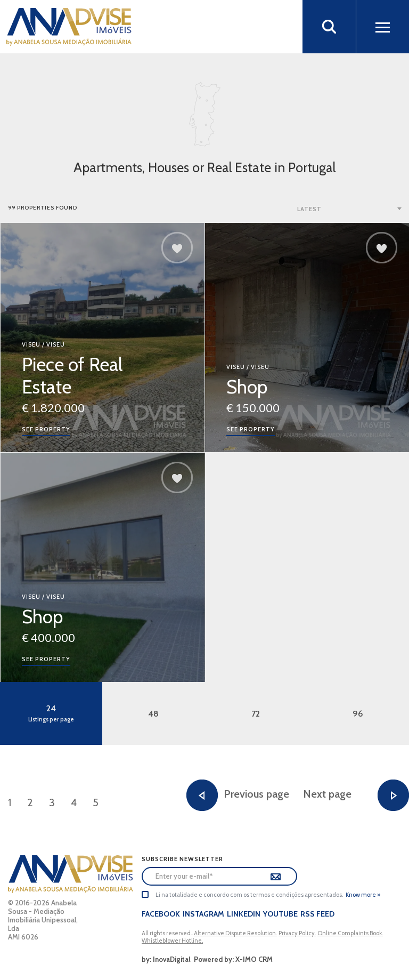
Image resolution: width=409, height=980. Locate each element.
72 (256, 714)
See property (46, 429)
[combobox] (350, 208)
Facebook (161, 914)
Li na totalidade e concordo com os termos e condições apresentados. (249, 895)
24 (51, 713)
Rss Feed (317, 914)
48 (153, 714)
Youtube (280, 914)
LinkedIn (244, 914)
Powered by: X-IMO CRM (232, 959)
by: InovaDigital (166, 959)
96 (358, 714)
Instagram (203, 914)
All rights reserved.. (168, 933)
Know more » (363, 895)
